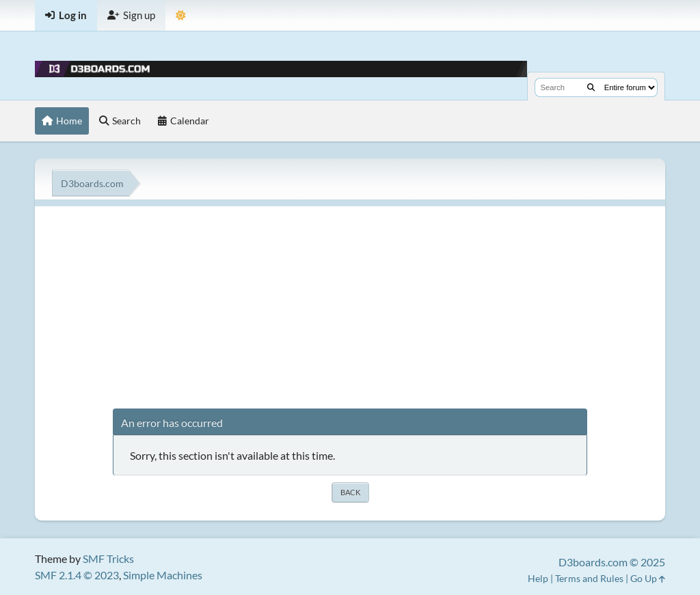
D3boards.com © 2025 (612, 562)
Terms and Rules (589, 578)
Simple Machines (163, 575)
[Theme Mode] (181, 15)
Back (350, 492)
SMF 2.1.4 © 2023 (77, 575)
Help (538, 578)
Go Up (648, 578)
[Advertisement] (350, 302)
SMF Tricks (108, 558)
